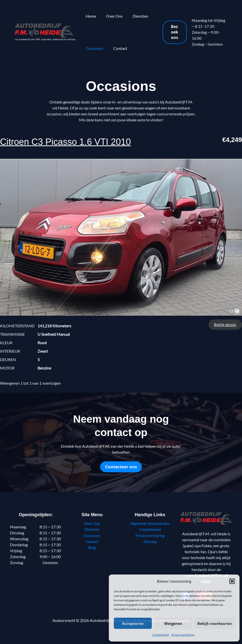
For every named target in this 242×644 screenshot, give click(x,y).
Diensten (136, 16)
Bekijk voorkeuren (215, 623)
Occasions (94, 48)
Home (90, 16)
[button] (232, 581)
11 (234, 311)
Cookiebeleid (160, 635)
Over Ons (111, 16)
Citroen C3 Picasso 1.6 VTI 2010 (76, 141)
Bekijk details (225, 324)
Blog (92, 547)
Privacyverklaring (183, 635)
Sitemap (150, 541)
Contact (117, 48)
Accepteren (133, 623)
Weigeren (173, 623)
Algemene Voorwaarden (150, 523)
